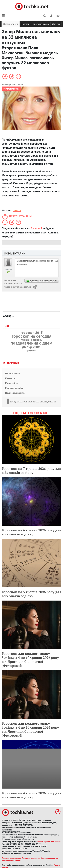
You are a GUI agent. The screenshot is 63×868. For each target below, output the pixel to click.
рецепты (32, 350)
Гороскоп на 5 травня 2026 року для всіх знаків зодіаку (32, 594)
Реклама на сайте (14, 388)
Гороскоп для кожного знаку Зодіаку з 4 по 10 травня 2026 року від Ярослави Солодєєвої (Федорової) (30, 660)
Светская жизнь (41, 24)
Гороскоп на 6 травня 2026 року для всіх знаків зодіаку (32, 532)
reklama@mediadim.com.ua (49, 842)
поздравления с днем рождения (32, 345)
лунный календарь (32, 340)
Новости (25, 24)
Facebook (37, 228)
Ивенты (56, 24)
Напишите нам (13, 373)
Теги (6, 326)
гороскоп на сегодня (32, 336)
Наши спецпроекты (15, 393)
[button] (51, 16)
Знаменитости (11, 24)
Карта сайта (11, 383)
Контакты (10, 378)
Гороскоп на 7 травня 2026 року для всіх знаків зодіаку (32, 471)
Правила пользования (11, 858)
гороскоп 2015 (32, 333)
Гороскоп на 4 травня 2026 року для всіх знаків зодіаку (32, 795)
